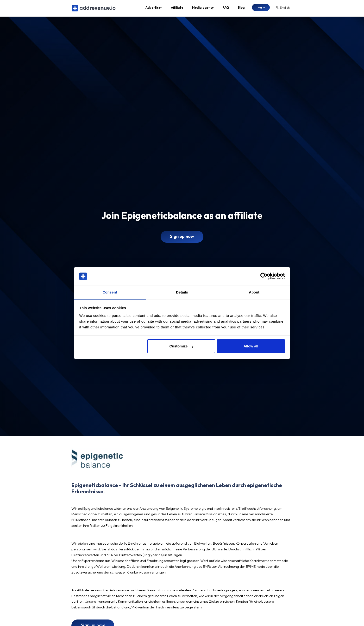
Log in (261, 8)
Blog (241, 9)
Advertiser (154, 9)
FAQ (226, 9)
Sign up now (182, 239)
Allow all (251, 346)
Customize (182, 346)
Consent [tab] (110, 292)
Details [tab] (182, 292)
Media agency (203, 9)
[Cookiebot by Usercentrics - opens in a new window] (264, 276)
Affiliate (177, 9)
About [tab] (254, 292)
